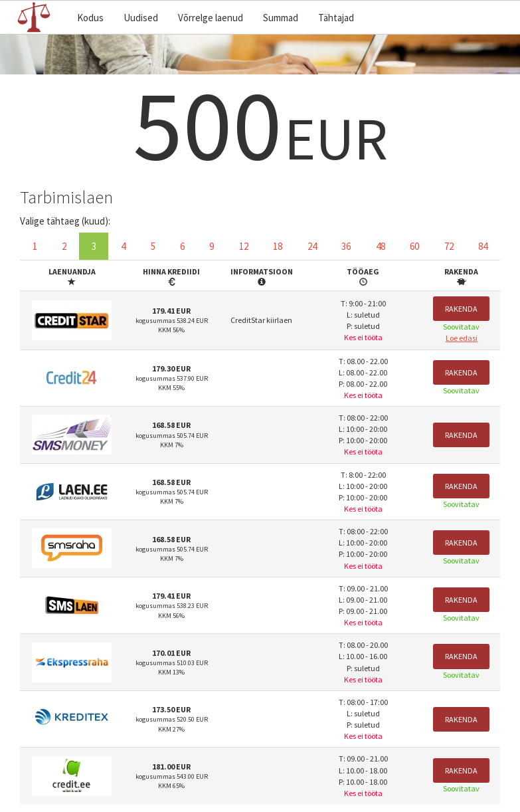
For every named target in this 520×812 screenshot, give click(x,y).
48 (381, 246)
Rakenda (461, 309)
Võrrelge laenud (211, 18)
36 (346, 246)
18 (278, 246)
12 (244, 246)
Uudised (141, 18)
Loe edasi (462, 338)
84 (483, 246)
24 (312, 246)
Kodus (90, 18)
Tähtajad (336, 18)
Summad (281, 18)
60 (414, 246)
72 (449, 246)
